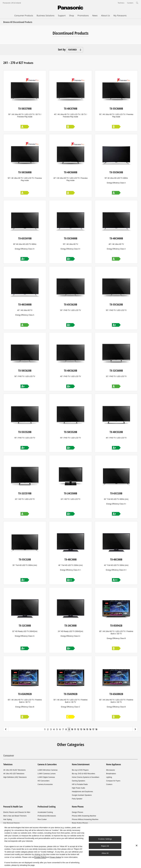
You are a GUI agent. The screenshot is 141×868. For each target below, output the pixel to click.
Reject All (105, 846)
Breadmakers (111, 774)
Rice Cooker (42, 819)
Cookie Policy (40, 857)
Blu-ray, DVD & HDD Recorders (83, 774)
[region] (70, 846)
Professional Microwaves (47, 816)
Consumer (9, 755)
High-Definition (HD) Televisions (15, 777)
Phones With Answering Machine (84, 816)
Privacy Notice (55, 857)
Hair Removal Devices (11, 823)
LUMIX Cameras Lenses (47, 774)
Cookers (109, 784)
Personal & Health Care (13, 807)
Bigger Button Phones (80, 823)
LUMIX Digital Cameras (46, 777)
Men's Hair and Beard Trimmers (15, 816)
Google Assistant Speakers (82, 795)
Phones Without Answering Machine (85, 819)
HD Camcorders (44, 781)
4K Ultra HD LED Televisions (14, 774)
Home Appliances (114, 764)
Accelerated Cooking (45, 812)
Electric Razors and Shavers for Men (17, 812)
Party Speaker (77, 799)
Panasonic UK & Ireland (12, 3)
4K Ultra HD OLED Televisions (14, 770)
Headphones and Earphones (82, 792)
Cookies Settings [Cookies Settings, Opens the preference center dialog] (105, 839)
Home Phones (78, 807)
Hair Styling (8, 819)
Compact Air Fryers (113, 781)
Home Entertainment (81, 764)
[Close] (137, 846)
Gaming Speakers (78, 781)
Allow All (105, 853)
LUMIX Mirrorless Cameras (48, 770)
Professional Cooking (47, 807)
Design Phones (77, 812)
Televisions (8, 764)
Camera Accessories (45, 784)
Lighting (109, 777)
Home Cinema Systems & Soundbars (86, 777)
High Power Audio (78, 788)
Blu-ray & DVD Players (80, 770)
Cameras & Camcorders (47, 764)
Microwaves (111, 770)
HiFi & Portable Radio (80, 784)
